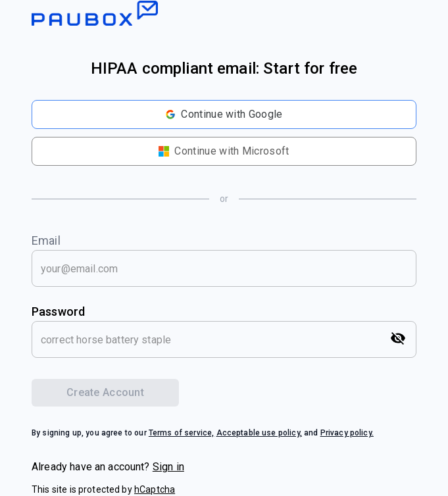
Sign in (168, 467)
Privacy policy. (347, 433)
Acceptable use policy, (259, 433)
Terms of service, (182, 433)
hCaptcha (155, 489)
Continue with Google (224, 114)
